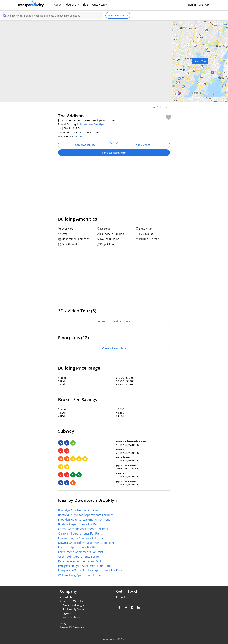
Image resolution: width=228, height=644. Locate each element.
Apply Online (143, 145)
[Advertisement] (114, 184)
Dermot (78, 136)
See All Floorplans (114, 348)
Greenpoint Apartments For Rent (80, 557)
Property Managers (74, 605)
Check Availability (85, 145)
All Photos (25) (160, 107)
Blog (85, 4)
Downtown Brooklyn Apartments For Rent (86, 543)
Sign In (192, 4)
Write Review (100, 4)
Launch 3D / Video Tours (114, 321)
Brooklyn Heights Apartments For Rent (84, 520)
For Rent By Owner (74, 609)
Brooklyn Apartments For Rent (78, 510)
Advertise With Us (72, 601)
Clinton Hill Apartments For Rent (80, 533)
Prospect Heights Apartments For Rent (84, 566)
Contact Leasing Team (114, 153)
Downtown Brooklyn (92, 124)
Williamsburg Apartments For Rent (81, 575)
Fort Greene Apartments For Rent (81, 552)
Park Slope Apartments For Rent (80, 561)
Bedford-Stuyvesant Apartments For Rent (86, 515)
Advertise (71, 4)
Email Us (122, 597)
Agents (67, 613)
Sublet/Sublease (72, 617)
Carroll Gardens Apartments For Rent (83, 529)
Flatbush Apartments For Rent (78, 547)
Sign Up (204, 4)
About (57, 4)
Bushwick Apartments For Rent (79, 524)
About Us (66, 597)
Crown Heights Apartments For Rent (82, 538)
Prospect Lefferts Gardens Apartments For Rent (90, 570)
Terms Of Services (72, 627)
